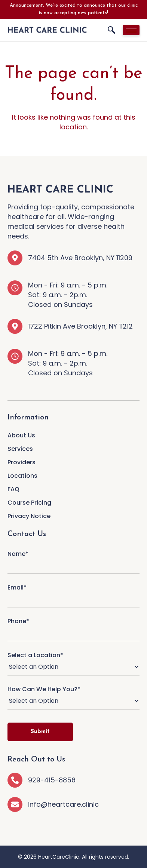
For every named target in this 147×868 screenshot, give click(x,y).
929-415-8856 (52, 780)
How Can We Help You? (73, 698)
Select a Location (73, 664)
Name (73, 560)
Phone (73, 627)
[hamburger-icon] (131, 30)
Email (73, 594)
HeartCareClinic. (59, 857)
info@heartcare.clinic (63, 804)
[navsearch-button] (111, 30)
